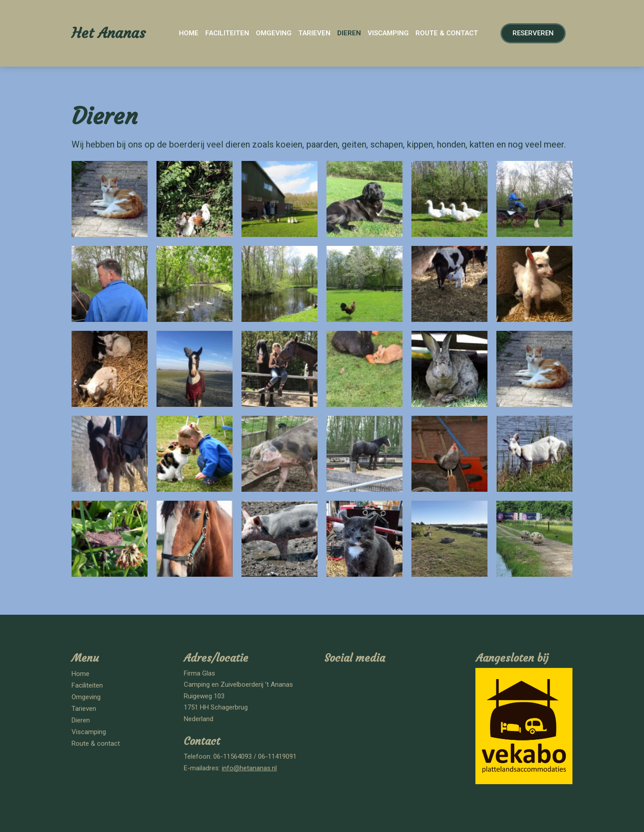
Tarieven (314, 33)
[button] (533, 33)
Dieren (349, 33)
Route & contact (447, 33)
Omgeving (274, 33)
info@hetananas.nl (249, 768)
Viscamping (388, 33)
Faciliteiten (227, 33)
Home (189, 33)
